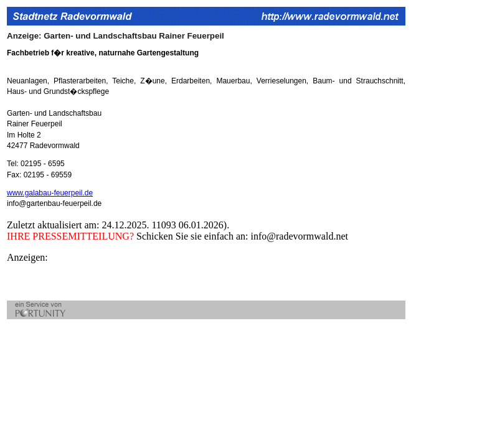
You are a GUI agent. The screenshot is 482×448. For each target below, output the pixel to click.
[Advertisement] (153, 282)
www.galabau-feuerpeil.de (50, 193)
